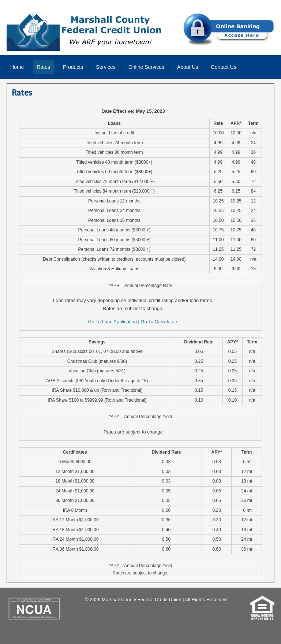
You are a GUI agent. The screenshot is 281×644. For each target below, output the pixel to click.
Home (17, 67)
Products (73, 67)
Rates (43, 67)
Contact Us (224, 67)
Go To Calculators (160, 322)
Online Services (146, 67)
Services (106, 67)
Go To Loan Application (112, 322)
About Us (188, 67)
